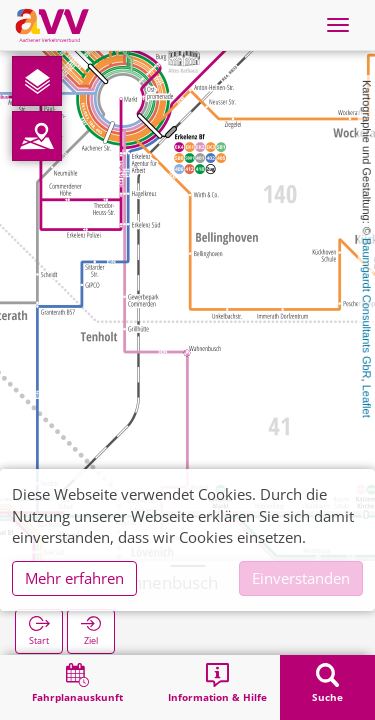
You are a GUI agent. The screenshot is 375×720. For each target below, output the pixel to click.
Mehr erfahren (74, 578)
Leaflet (367, 401)
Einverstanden (301, 578)
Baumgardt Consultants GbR (367, 308)
